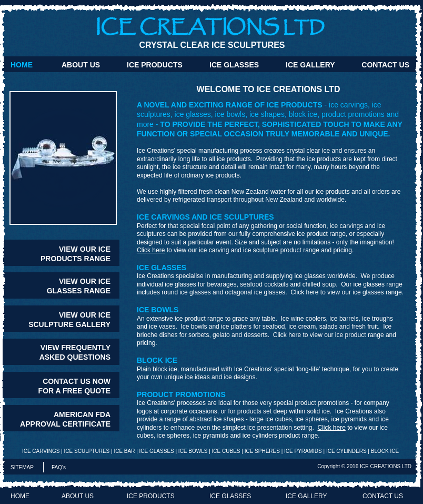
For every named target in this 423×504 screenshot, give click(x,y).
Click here (151, 250)
